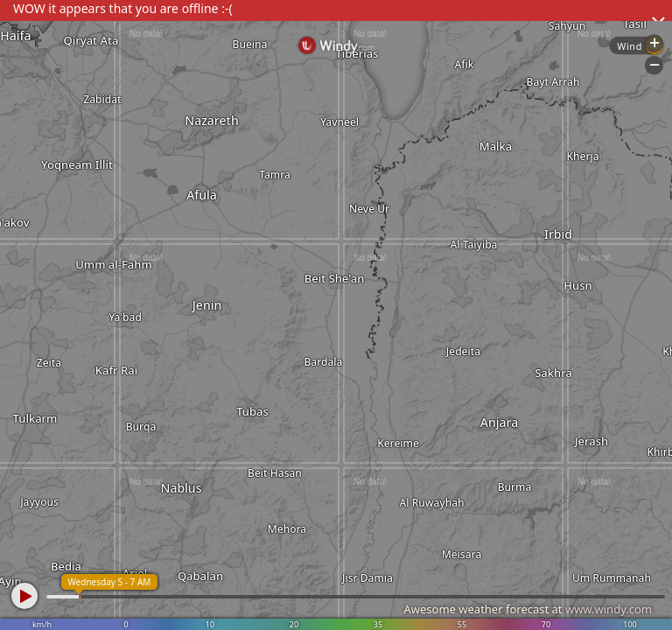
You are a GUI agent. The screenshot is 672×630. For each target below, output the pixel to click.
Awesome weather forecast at (528, 609)
